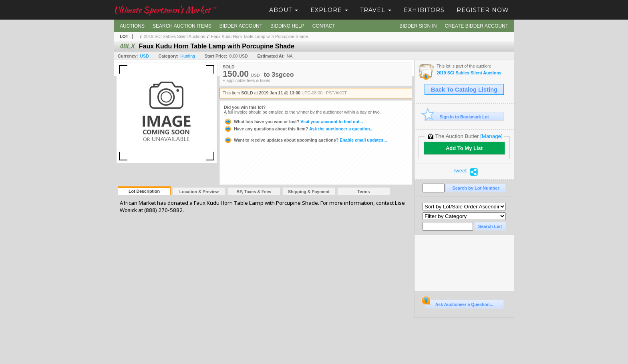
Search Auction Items (182, 26)
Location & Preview (199, 192)
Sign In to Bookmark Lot (457, 117)
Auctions (132, 26)
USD (144, 56)
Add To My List (464, 148)
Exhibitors (424, 10)
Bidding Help (287, 26)
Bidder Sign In (418, 26)
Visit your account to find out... (293, 122)
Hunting (188, 56)
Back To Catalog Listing (464, 90)
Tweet (460, 171)
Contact (324, 26)
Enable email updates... (305, 140)
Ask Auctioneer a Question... (459, 303)
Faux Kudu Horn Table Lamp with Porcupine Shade (260, 36)
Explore (329, 10)
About (284, 10)
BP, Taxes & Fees (254, 192)
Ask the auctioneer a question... (299, 129)
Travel (376, 10)
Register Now (483, 10)
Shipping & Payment (309, 192)
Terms (363, 192)
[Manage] (491, 136)
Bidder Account (241, 26)
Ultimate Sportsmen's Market (165, 10)
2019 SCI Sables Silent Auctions (174, 36)
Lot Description (144, 191)
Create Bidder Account (477, 26)
